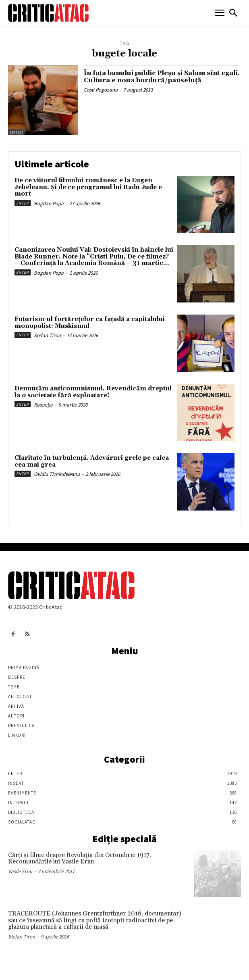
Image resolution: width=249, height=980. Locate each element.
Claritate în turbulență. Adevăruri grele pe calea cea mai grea (92, 461)
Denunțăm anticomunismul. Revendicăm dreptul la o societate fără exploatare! (93, 392)
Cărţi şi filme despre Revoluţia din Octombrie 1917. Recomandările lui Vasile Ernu (80, 859)
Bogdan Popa (49, 203)
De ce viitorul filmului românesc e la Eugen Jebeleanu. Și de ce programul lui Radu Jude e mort (88, 187)
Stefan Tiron (47, 335)
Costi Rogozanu (101, 90)
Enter (16, 132)
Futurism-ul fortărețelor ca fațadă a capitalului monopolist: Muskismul (90, 323)
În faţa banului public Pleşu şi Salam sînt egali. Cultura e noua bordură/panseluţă (162, 77)
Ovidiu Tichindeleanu (57, 474)
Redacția (43, 405)
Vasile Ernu (20, 871)
